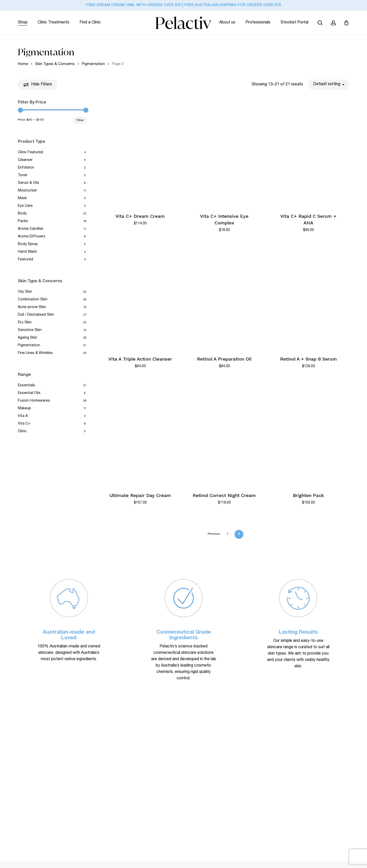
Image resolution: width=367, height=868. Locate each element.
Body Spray (28, 244)
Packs (23, 221)
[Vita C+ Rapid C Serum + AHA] (308, 154)
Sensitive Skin (30, 330)
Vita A (23, 416)
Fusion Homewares (34, 401)
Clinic (22, 431)
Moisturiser (27, 191)
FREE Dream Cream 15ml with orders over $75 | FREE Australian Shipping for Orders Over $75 (183, 5)
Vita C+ (24, 424)
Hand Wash (27, 252)
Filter (80, 120)
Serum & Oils (29, 183)
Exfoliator (26, 168)
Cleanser (25, 160)
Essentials (27, 386)
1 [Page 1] (228, 534)
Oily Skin (25, 292)
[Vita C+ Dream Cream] (140, 154)
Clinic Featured (30, 152)
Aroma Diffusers (32, 237)
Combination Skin (33, 300)
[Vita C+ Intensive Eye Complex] (224, 154)
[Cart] (346, 23)
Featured (25, 260)
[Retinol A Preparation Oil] (224, 297)
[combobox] (329, 85)
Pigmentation (93, 64)
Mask (22, 198)
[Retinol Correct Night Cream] (224, 433)
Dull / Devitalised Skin (36, 315)
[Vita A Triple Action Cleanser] (140, 297)
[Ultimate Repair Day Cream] (140, 433)
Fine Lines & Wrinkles (35, 353)
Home (23, 64)
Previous (214, 534)
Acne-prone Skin (32, 307)
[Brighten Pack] (308, 433)
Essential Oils (29, 393)
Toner (23, 175)
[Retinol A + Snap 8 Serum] (308, 297)
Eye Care (25, 206)
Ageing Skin (28, 338)
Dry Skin (25, 323)
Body (22, 214)
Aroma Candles (31, 229)
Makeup (24, 409)
